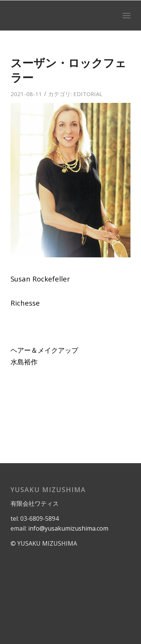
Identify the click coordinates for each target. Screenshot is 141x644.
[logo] (58, 15)
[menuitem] (127, 15)
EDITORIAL (88, 94)
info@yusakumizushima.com (68, 528)
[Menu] (127, 15)
